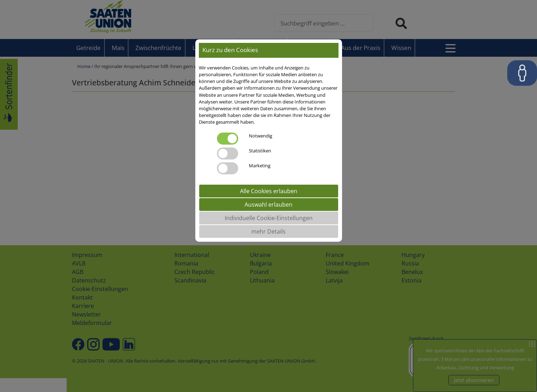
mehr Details (268, 231)
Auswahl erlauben (268, 205)
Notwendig (261, 136)
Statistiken (260, 151)
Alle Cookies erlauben (269, 191)
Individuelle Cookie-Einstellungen (269, 218)
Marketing (260, 166)
